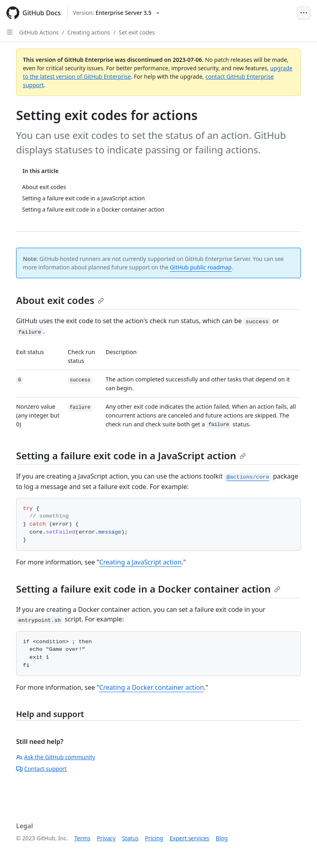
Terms (82, 838)
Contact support (41, 769)
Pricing (154, 838)
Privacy (106, 838)
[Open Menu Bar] (304, 13)
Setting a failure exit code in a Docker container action (148, 589)
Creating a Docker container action (152, 687)
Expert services (189, 838)
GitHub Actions (39, 32)
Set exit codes (137, 32)
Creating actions (89, 32)
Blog (222, 838)
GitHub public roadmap (201, 267)
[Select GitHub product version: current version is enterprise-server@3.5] (116, 13)
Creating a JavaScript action (140, 562)
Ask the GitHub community (56, 757)
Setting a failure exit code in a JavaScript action (131, 455)
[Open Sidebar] (10, 32)
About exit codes (60, 300)
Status (130, 838)
